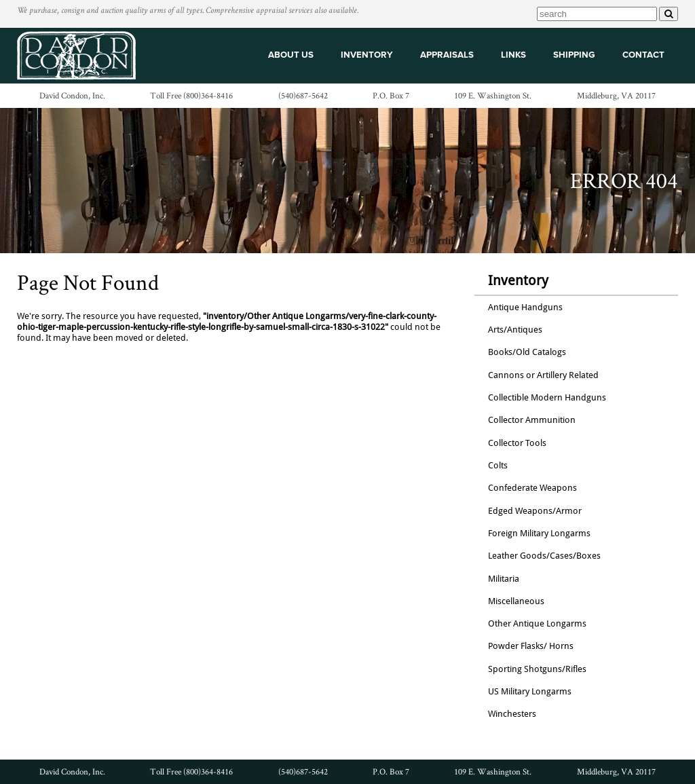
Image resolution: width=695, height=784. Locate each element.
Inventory (518, 280)
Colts (498, 465)
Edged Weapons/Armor (535, 511)
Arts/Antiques (515, 330)
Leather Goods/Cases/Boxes (544, 556)
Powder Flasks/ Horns (531, 646)
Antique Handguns (525, 307)
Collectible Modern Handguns (547, 397)
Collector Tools (517, 443)
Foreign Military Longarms (539, 533)
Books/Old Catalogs (527, 352)
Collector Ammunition (532, 420)
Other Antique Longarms (537, 623)
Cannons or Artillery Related (543, 375)
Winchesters (512, 714)
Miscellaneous (516, 601)
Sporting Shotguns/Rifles (537, 669)
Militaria (504, 579)
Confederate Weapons (532, 488)
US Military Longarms (530, 691)
